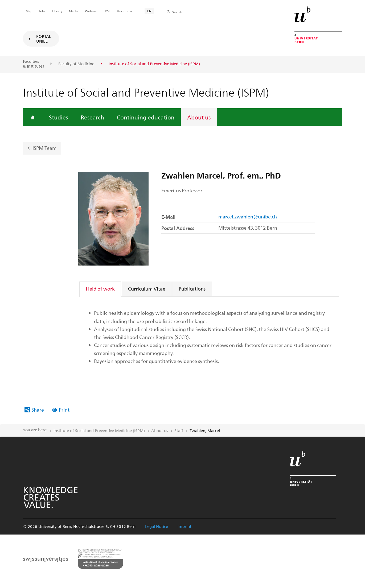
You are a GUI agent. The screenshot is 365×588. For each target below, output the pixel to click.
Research (92, 117)
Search (177, 12)
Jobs (42, 11)
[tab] (101, 289)
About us (199, 117)
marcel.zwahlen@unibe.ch (248, 216)
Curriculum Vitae (147, 289)
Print (64, 410)
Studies (58, 117)
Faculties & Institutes (33, 64)
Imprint (184, 526)
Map (29, 11)
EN (149, 11)
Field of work (100, 289)
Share (38, 410)
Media (74, 11)
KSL (108, 11)
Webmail (92, 11)
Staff (179, 430)
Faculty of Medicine (76, 64)
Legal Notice (157, 526)
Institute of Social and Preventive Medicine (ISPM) (99, 430)
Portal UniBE (44, 39)
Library (57, 11)
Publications (192, 289)
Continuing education (146, 117)
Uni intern (124, 11)
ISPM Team (44, 148)
